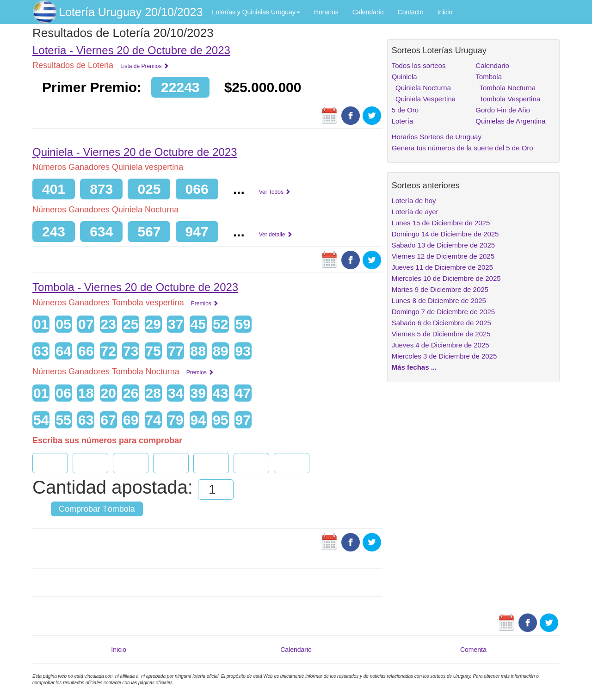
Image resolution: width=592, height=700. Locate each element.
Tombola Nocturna (506, 88)
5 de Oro (405, 110)
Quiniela (404, 77)
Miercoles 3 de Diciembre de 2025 (444, 356)
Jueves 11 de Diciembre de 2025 (442, 267)
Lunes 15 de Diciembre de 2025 (441, 223)
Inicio (445, 12)
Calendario (368, 12)
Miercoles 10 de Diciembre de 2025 (446, 278)
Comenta (473, 650)
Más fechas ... (414, 367)
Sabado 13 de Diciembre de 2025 (444, 245)
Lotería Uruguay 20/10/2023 (131, 12)
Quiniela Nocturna (421, 88)
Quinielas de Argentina (510, 121)
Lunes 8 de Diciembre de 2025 (439, 300)
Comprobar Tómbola (97, 509)
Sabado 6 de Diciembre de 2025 (441, 323)
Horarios (326, 12)
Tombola (489, 77)
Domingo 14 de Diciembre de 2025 (445, 234)
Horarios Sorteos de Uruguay (437, 137)
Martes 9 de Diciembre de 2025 (440, 289)
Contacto (411, 12)
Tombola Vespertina (508, 99)
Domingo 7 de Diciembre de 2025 (443, 312)
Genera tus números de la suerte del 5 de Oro (462, 148)
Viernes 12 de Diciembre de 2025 (443, 256)
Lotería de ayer (415, 212)
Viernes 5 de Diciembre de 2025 (441, 334)
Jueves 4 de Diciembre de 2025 (441, 345)
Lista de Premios (145, 66)
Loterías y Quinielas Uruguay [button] (256, 12)
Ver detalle (276, 235)
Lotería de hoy (414, 201)
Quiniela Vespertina (424, 99)
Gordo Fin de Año (503, 110)
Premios (205, 304)
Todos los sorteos (419, 65)
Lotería (403, 121)
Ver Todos (275, 192)
